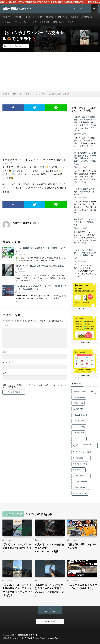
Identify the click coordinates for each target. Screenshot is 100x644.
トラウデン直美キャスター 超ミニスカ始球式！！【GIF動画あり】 (86, 192)
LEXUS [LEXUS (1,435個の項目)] (78, 403)
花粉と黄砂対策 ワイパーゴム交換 (82, 546)
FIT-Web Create (32, 638)
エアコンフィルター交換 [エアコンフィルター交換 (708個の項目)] (83, 445)
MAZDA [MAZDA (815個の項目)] (78, 409)
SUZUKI (74, 17)
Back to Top (50, 611)
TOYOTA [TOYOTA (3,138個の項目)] (79, 438)
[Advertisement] (50, 72)
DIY (34, 22)
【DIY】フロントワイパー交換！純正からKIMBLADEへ (17, 548)
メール (6, 362)
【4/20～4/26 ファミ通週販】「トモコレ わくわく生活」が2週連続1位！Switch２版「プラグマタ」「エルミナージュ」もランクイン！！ (85, 124)
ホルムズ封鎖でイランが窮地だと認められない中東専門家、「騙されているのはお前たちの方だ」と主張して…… (85, 158)
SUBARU (50, 17)
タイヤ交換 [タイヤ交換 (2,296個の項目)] (80, 464)
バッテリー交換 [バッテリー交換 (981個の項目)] (81, 476)
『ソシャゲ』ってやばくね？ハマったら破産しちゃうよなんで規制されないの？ (85, 254)
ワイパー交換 (22, 46)
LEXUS (7, 22)
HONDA (28, 17)
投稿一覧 (36, 223)
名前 (5, 352)
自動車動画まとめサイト (28, 635)
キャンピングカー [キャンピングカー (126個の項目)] (82, 452)
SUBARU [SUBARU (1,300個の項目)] (79, 427)
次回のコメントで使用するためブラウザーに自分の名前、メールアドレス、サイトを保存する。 (34, 386)
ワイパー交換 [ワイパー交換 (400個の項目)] (80, 487)
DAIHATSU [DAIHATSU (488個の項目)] (79, 391)
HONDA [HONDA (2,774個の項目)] (79, 397)
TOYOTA (6, 17)
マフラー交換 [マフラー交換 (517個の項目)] (80, 481)
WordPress (55, 638)
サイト (5, 373)
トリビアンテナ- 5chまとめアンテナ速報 (84, 109)
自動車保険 (44, 22)
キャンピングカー (21, 22)
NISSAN (17, 17)
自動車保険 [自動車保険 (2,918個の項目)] (80, 493)
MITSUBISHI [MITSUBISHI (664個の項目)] (80, 415)
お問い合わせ (58, 22)
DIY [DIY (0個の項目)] (92, 391)
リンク (71, 22)
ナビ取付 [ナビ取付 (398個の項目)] (78, 470)
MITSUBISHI (87, 17)
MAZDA (39, 17)
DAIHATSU (62, 17)
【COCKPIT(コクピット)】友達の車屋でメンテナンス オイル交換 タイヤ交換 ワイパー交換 (17, 590)
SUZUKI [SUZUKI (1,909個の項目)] (79, 433)
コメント (6, 326)
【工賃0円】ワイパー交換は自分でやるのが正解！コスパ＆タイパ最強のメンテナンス (49, 590)
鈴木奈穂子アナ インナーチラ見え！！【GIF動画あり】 (85, 222)
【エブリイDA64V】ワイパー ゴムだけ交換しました (82, 586)
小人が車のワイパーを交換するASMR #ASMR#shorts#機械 (49, 548)
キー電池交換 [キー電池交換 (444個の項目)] (81, 458)
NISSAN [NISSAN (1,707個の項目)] (79, 421)
